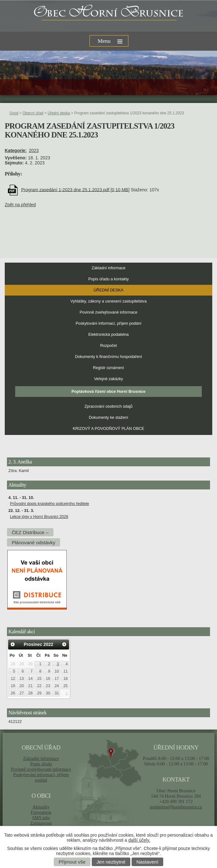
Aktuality (41, 807)
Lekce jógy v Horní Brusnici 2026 (39, 517)
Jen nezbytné (111, 862)
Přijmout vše (72, 862)
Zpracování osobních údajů (108, 406)
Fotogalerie (41, 812)
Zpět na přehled (20, 205)
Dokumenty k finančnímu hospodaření (108, 357)
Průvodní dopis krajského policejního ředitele (50, 504)
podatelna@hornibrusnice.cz (176, 807)
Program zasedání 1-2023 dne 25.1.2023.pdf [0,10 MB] (75, 189)
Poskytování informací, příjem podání (108, 323)
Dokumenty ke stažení (109, 418)
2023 (34, 150)
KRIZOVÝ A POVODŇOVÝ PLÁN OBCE (108, 429)
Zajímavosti (41, 823)
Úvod (14, 113)
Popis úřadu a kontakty (108, 279)
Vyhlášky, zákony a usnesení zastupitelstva (109, 301)
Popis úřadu (41, 764)
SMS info (41, 818)
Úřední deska (59, 113)
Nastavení (147, 862)
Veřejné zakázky (108, 379)
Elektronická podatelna (108, 335)
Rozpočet (108, 346)
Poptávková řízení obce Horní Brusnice (108, 392)
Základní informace (108, 268)
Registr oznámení (109, 368)
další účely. (139, 840)
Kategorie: (16, 150)
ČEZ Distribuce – (30, 532)
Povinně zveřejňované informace (109, 312)
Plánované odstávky (34, 542)
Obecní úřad (33, 113)
